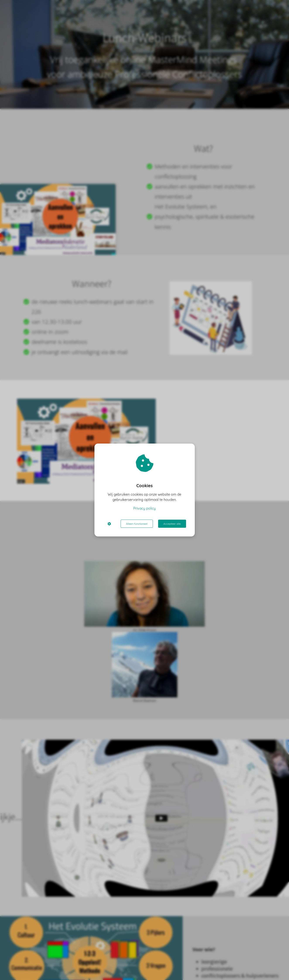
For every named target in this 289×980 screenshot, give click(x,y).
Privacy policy (144, 508)
